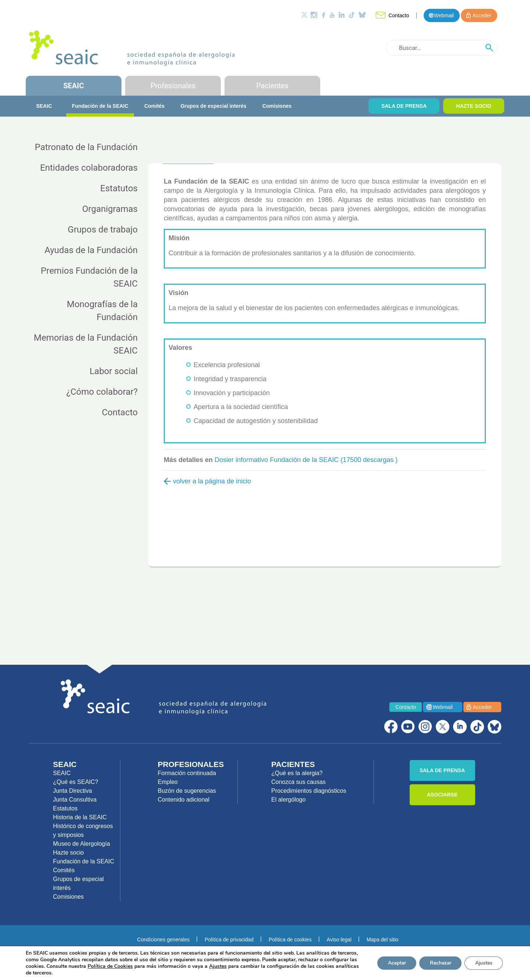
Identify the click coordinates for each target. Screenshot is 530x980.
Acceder (482, 15)
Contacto (399, 15)
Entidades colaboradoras (89, 168)
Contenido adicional (184, 800)
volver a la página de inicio (207, 481)
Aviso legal (339, 940)
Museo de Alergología (82, 844)
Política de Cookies (144, 966)
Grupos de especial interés (213, 106)
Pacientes (272, 86)
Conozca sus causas (298, 782)
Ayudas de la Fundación (91, 250)
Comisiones (277, 106)
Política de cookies (290, 940)
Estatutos (119, 188)
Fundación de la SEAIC (100, 106)
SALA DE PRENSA (404, 106)
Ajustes (483, 963)
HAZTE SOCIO (474, 106)
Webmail (444, 15)
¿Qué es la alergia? (297, 773)
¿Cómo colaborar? (102, 392)
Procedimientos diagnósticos (309, 791)
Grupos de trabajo (103, 230)
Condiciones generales (163, 940)
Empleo (168, 782)
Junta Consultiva (75, 800)
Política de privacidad (229, 940)
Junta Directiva (73, 791)
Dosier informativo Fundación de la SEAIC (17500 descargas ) (306, 460)
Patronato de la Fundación (86, 147)
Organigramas (110, 209)
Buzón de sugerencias (187, 791)
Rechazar (438, 963)
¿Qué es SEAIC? (76, 782)
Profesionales (173, 86)
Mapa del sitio (382, 940)
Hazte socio (68, 853)
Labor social (114, 371)
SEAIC (74, 86)
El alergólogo (288, 800)
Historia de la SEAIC (80, 817)
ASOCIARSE (442, 795)
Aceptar (393, 963)
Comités (154, 106)
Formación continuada (187, 773)
